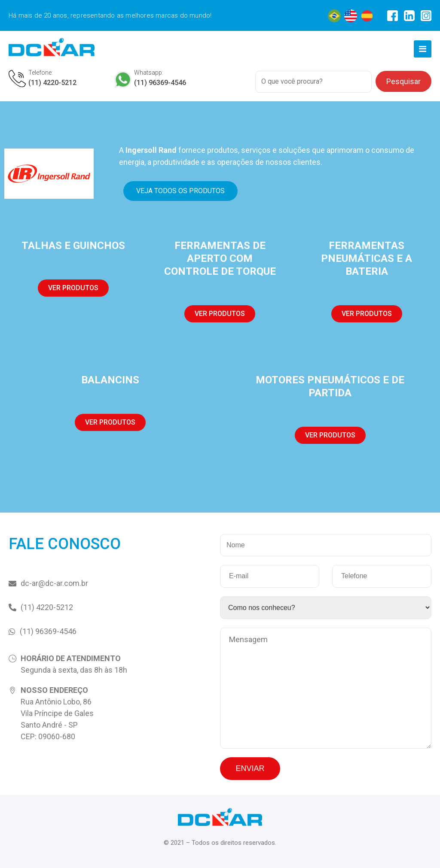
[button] (180, 191)
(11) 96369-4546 (160, 83)
